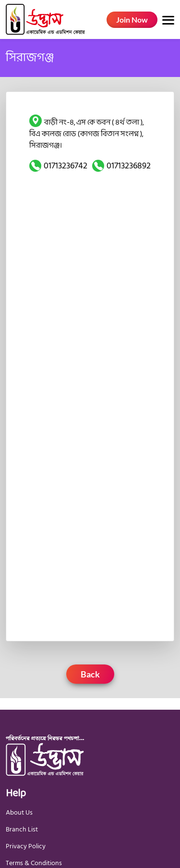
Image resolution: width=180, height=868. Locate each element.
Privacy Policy (26, 846)
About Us (19, 812)
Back (90, 674)
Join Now (132, 19)
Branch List (22, 829)
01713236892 (129, 166)
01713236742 (66, 166)
